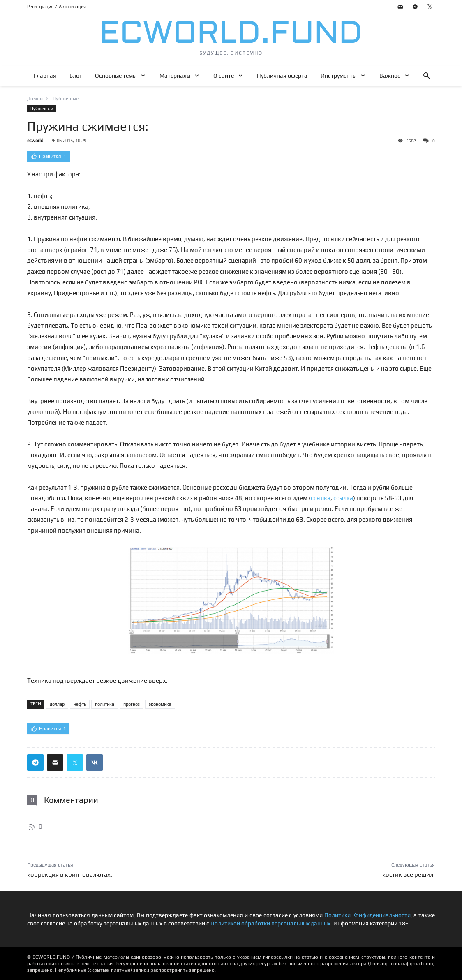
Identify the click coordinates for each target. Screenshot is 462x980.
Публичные (42, 108)
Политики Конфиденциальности (367, 915)
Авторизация (72, 7)
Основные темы (116, 76)
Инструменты (338, 76)
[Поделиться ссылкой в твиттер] (75, 763)
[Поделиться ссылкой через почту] (55, 763)
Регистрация (40, 7)
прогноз (132, 704)
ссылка (321, 498)
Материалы (175, 76)
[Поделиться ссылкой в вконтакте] (95, 763)
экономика (160, 704)
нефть (80, 704)
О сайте (224, 76)
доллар (57, 704)
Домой (35, 99)
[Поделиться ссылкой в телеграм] (35, 763)
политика (105, 704)
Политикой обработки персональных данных (270, 923)
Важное (390, 76)
